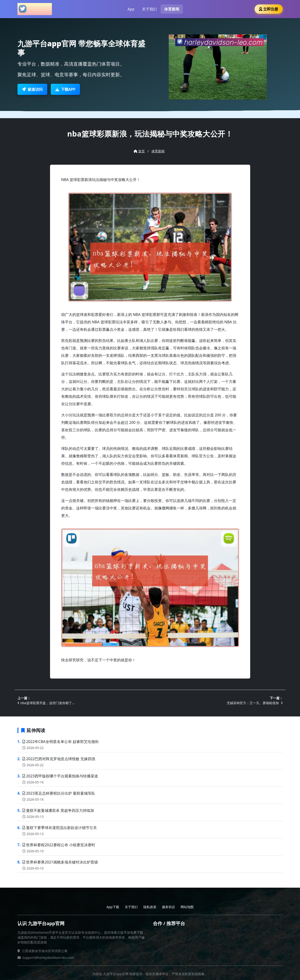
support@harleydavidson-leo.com (48, 958)
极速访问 (32, 89)
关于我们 (149, 9)
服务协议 (169, 907)
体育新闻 (172, 9)
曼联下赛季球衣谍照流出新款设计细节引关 (60, 828)
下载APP (65, 89)
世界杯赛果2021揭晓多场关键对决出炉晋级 (60, 862)
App (131, 9)
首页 (139, 151)
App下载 (113, 907)
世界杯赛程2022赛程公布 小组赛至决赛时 (59, 845)
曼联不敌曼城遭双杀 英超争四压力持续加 (58, 810)
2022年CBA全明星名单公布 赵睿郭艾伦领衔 (61, 742)
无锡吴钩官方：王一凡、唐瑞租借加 (255, 703)
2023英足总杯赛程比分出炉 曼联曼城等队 (59, 793)
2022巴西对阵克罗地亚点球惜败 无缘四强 (59, 759)
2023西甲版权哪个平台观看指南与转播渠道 (60, 776)
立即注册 (269, 9)
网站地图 (187, 907)
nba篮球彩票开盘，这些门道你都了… (46, 703)
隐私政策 (150, 907)
